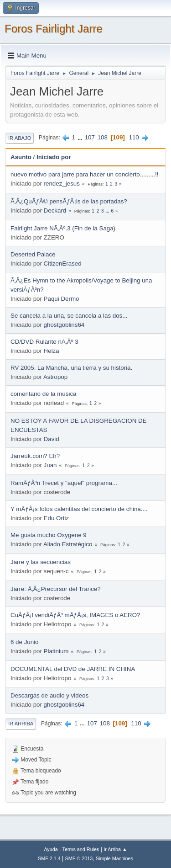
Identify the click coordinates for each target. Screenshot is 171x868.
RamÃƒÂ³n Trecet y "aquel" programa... (64, 483)
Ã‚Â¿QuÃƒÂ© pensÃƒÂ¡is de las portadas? (69, 201)
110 (134, 137)
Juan (50, 465)
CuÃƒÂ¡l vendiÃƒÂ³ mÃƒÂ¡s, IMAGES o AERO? (75, 615)
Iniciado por (54, 157)
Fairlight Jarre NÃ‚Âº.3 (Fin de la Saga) (63, 228)
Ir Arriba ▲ (115, 849)
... (81, 137)
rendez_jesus (62, 184)
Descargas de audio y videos (49, 695)
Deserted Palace (33, 254)
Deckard (55, 210)
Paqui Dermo (62, 299)
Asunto (21, 157)
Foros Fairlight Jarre (54, 29)
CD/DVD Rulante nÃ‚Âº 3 (44, 342)
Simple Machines (114, 858)
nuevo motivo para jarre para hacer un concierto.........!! (84, 174)
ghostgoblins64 (64, 325)
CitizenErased (63, 264)
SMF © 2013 (79, 858)
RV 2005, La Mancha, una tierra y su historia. (71, 368)
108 (103, 137)
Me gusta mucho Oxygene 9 (49, 535)
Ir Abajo (20, 138)
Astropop (55, 377)
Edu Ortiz (57, 518)
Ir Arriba (21, 724)
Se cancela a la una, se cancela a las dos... (69, 316)
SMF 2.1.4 (49, 858)
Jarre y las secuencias (41, 562)
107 (90, 137)
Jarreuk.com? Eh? (35, 456)
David (52, 439)
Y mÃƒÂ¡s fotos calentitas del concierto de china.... (79, 509)
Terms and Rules (81, 849)
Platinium (56, 651)
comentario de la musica (43, 394)
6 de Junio (25, 642)
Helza (52, 351)
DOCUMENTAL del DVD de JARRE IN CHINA (73, 669)
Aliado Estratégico (68, 544)
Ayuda (51, 849)
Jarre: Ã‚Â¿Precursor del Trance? (56, 589)
